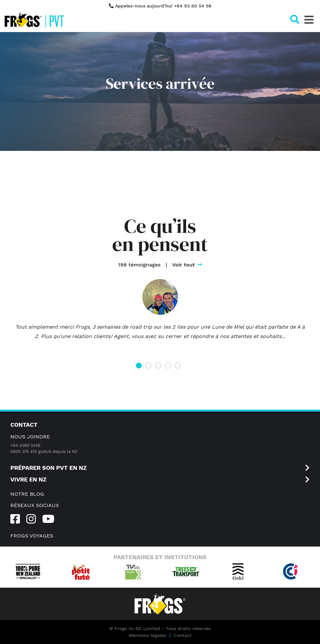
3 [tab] (160, 367)
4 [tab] (169, 367)
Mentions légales (147, 635)
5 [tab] (179, 367)
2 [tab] (150, 367)
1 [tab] (140, 367)
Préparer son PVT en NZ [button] (160, 468)
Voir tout (187, 265)
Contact (183, 635)
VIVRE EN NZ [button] (160, 480)
